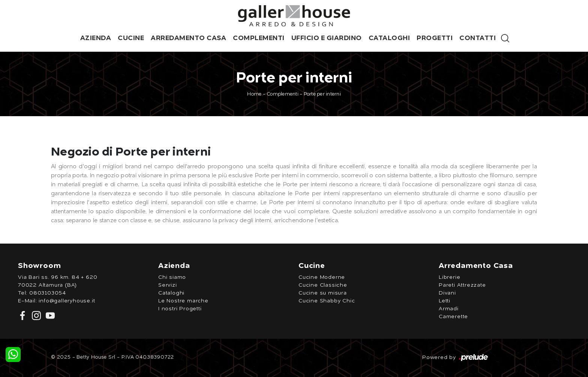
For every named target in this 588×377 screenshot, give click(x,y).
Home (254, 94)
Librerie (449, 277)
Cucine (131, 38)
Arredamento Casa (188, 38)
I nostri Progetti (180, 309)
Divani (447, 293)
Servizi (168, 285)
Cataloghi (389, 38)
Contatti (478, 38)
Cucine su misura (323, 293)
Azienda (96, 38)
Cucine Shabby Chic (327, 301)
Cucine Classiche (323, 285)
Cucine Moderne (322, 277)
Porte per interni (322, 94)
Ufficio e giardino (327, 38)
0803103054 (48, 293)
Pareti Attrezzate (462, 285)
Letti (445, 301)
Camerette (453, 317)
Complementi (259, 38)
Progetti (435, 38)
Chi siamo (172, 277)
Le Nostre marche (183, 301)
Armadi (449, 309)
